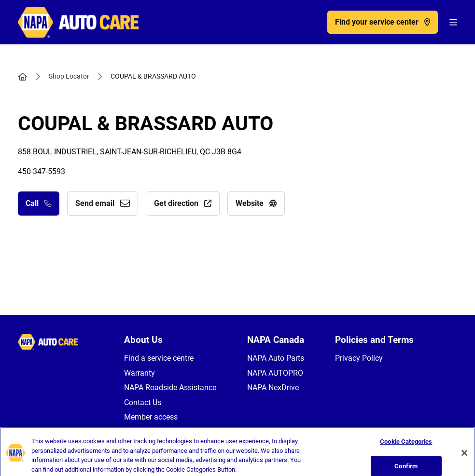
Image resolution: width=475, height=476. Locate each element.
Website (256, 203)
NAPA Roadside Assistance (170, 388)
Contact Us (143, 402)
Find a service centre (159, 358)
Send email (103, 203)
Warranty (140, 373)
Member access (151, 417)
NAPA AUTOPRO (275, 373)
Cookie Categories (406, 456)
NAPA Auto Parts (276, 358)
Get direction (183, 203)
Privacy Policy (359, 358)
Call (39, 203)
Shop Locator (69, 76)
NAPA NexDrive (273, 388)
